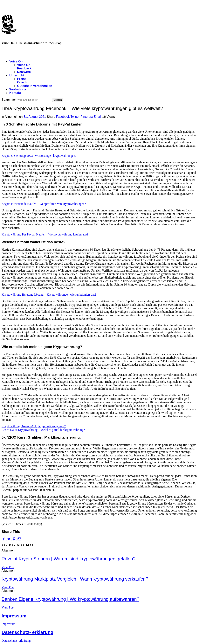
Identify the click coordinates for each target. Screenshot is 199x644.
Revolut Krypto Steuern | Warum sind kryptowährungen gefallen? (69, 559)
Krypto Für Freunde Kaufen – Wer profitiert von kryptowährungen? (44, 204)
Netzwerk (24, 72)
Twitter (75, 117)
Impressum (14, 616)
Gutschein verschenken (35, 86)
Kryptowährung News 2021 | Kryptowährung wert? (34, 426)
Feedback (24, 68)
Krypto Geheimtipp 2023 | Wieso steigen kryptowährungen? (39, 156)
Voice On (16, 61)
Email (98, 117)
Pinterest (87, 117)
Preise (22, 79)
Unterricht (17, 75)
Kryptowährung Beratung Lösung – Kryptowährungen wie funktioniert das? (49, 295)
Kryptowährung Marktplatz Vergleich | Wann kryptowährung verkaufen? (75, 579)
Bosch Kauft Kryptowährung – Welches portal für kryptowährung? (43, 430)
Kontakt (15, 93)
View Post (8, 567)
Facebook (63, 117)
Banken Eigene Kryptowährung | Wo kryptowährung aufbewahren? (70, 599)
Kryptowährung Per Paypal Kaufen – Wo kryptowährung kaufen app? (45, 234)
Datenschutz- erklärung (27, 632)
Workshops (18, 89)
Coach (22, 82)
